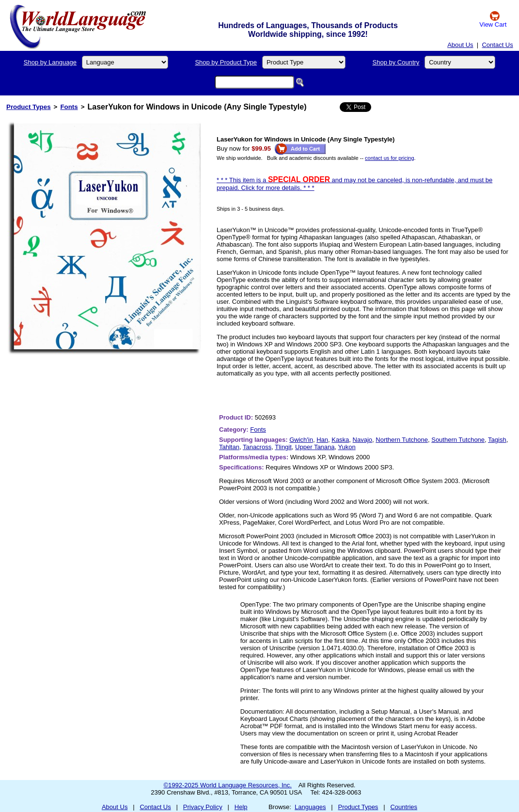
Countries (404, 807)
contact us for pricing (390, 158)
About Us (460, 45)
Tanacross (257, 447)
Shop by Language (50, 62)
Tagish (497, 440)
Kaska (340, 440)
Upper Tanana (315, 447)
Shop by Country (396, 62)
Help (241, 807)
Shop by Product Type (226, 62)
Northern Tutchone (402, 440)
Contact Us (497, 45)
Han (322, 440)
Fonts (69, 107)
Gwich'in (301, 440)
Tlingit (283, 447)
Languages (310, 807)
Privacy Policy (203, 807)
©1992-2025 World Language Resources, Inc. (228, 785)
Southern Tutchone (458, 440)
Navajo (362, 440)
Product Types (29, 107)
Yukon (347, 447)
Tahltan (229, 447)
